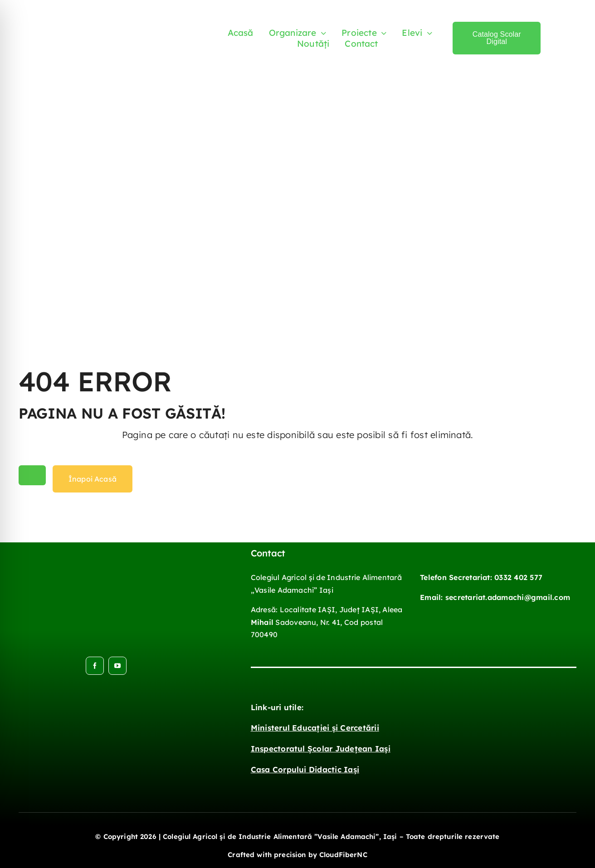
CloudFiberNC (343, 855)
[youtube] (117, 666)
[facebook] (95, 666)
